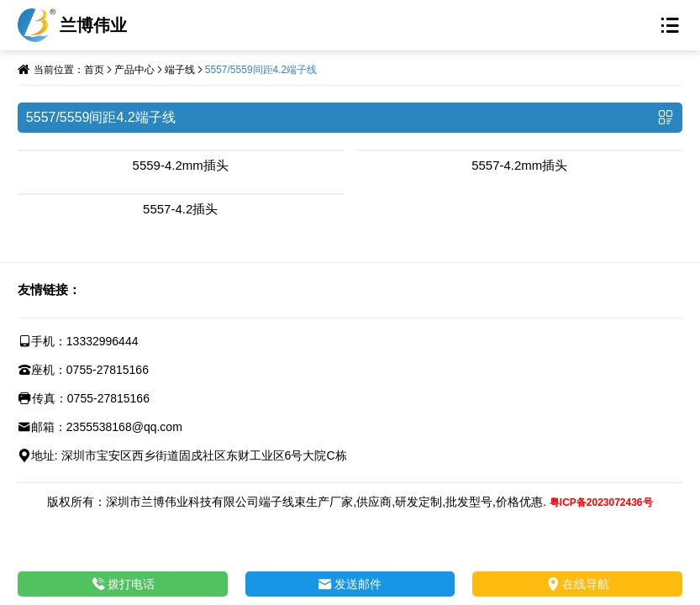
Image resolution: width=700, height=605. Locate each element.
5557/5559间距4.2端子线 (261, 70)
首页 (94, 70)
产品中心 (134, 70)
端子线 (180, 70)
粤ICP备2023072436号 (601, 502)
